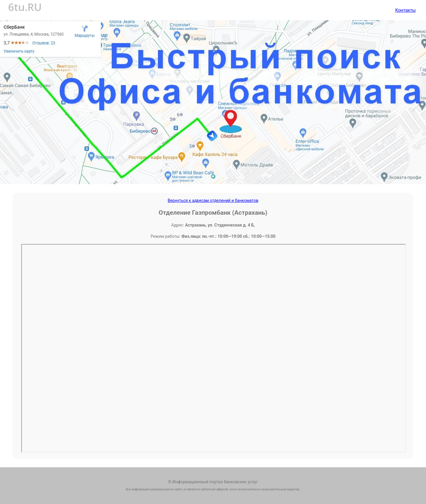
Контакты (405, 10)
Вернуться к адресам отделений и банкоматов (213, 200)
